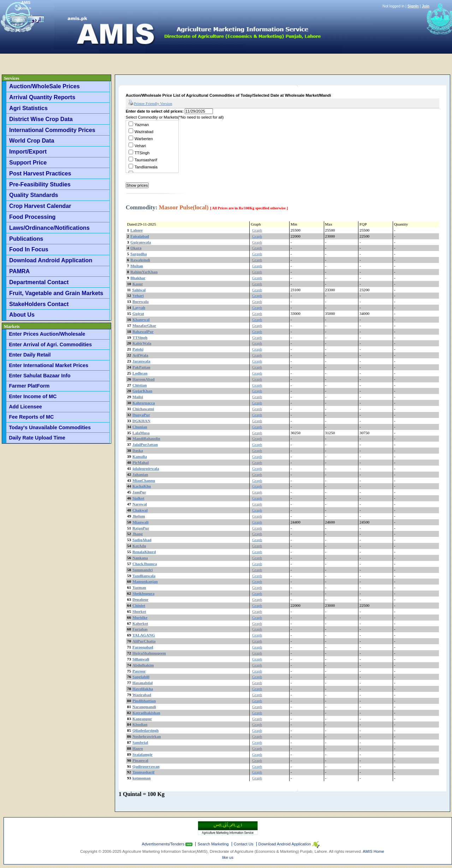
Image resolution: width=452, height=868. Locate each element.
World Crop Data (32, 140)
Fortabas (140, 629)
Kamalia (140, 456)
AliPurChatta (144, 641)
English (18, 20)
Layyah (139, 307)
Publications (26, 239)
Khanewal (141, 319)
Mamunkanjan (145, 581)
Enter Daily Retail (30, 355)
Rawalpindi (140, 260)
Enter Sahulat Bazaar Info (40, 376)
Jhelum (139, 516)
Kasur (138, 284)
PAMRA (19, 271)
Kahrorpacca (144, 403)
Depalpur (141, 599)
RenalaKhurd (144, 552)
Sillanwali (141, 659)
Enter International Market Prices (49, 365)
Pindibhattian (144, 701)
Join (426, 6)
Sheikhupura (144, 593)
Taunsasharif (146, 160)
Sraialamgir (143, 754)
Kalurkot (140, 623)
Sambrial (140, 742)
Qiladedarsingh (145, 730)
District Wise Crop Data (41, 119)
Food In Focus (29, 249)
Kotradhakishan (146, 713)
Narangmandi (144, 707)
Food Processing (32, 217)
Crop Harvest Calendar (40, 206)
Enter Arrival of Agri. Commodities (50, 345)
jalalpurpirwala (146, 468)
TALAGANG (144, 635)
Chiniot (139, 605)
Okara (136, 248)
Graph (257, 230)
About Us (22, 315)
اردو (36, 20)
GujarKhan (142, 391)
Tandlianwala (146, 167)
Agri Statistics (28, 108)
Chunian (140, 427)
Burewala (141, 301)
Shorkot (139, 611)
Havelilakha (143, 689)
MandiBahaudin (146, 438)
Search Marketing (213, 844)
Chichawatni (143, 409)
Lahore (136, 230)
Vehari (140, 146)
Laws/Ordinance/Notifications (49, 228)
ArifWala (140, 355)
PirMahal (141, 462)
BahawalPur (143, 331)
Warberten (144, 139)
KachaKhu (142, 486)
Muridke (140, 617)
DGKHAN (141, 421)
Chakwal (140, 510)
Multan (137, 266)
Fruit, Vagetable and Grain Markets (56, 293)
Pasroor (139, 671)
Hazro (138, 748)
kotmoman (142, 778)
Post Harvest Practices (40, 173)
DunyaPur (141, 415)
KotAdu (139, 546)
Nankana (140, 558)
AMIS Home (373, 851)
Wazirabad (144, 132)
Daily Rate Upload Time (37, 438)
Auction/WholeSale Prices (44, 86)
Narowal (140, 504)
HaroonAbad (144, 379)
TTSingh (142, 153)
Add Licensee (25, 407)
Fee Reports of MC (31, 417)
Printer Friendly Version (150, 103)
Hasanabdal (143, 683)
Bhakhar (138, 278)
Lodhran (140, 373)
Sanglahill (141, 677)
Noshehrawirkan (147, 736)
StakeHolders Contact (39, 304)
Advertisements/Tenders (164, 844)
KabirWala (142, 343)
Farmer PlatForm (29, 386)
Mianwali (141, 522)
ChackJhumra (145, 564)
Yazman (142, 125)
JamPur (139, 492)
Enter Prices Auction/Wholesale (47, 334)
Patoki (138, 349)
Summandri (143, 570)
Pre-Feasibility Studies (40, 184)
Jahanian (140, 474)
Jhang (138, 534)
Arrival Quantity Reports (42, 97)
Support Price (28, 162)
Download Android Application (51, 260)
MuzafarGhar (144, 325)
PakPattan (141, 367)
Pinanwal (140, 760)
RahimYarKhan (144, 272)
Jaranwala (141, 361)
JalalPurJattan (145, 444)
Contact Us (244, 844)
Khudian (140, 724)
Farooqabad (143, 647)
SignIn (413, 6)
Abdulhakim (143, 665)
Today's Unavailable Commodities (50, 427)
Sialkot (138, 498)
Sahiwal (139, 290)
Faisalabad (140, 236)
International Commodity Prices (52, 130)
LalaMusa (141, 433)
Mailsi (138, 397)
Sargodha (138, 254)
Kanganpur (142, 719)
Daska (138, 450)
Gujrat (138, 313)
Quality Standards (34, 195)
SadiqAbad (142, 540)
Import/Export (28, 151)
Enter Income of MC (33, 396)
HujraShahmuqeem (149, 653)
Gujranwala (141, 242)
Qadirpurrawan (146, 766)
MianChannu (144, 480)
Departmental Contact (39, 282)
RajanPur (141, 528)
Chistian (140, 385)
